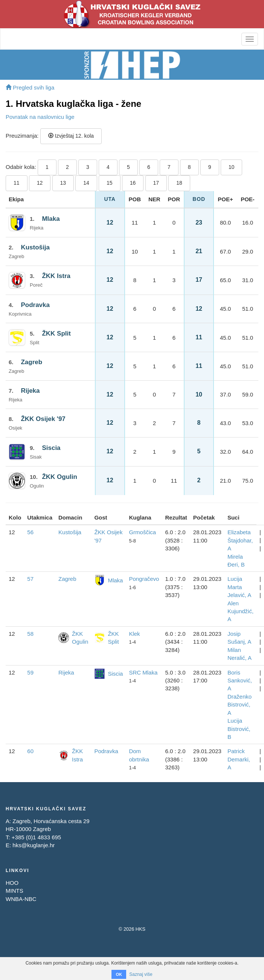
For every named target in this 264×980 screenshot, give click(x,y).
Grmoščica (142, 532)
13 (63, 183)
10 (232, 167)
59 (30, 672)
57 (30, 579)
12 (40, 183)
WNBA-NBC (21, 899)
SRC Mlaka (143, 672)
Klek (134, 634)
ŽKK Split (56, 334)
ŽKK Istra (56, 276)
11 (17, 183)
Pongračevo (144, 579)
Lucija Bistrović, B (239, 729)
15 (110, 183)
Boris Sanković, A (240, 681)
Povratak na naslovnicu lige (40, 117)
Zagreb (31, 362)
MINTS (14, 891)
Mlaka (51, 219)
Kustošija (35, 247)
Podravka (35, 305)
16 (133, 183)
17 (156, 183)
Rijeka (30, 391)
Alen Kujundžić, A (240, 611)
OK (119, 974)
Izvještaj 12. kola (71, 136)
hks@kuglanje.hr (34, 845)
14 (86, 183)
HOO (12, 883)
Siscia (51, 448)
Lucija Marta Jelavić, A (239, 587)
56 (30, 532)
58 (30, 634)
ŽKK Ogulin (59, 477)
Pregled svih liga (30, 87)
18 (179, 183)
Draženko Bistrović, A (240, 705)
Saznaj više (141, 974)
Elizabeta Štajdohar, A (240, 540)
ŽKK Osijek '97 (43, 419)
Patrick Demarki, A (239, 759)
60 (30, 751)
